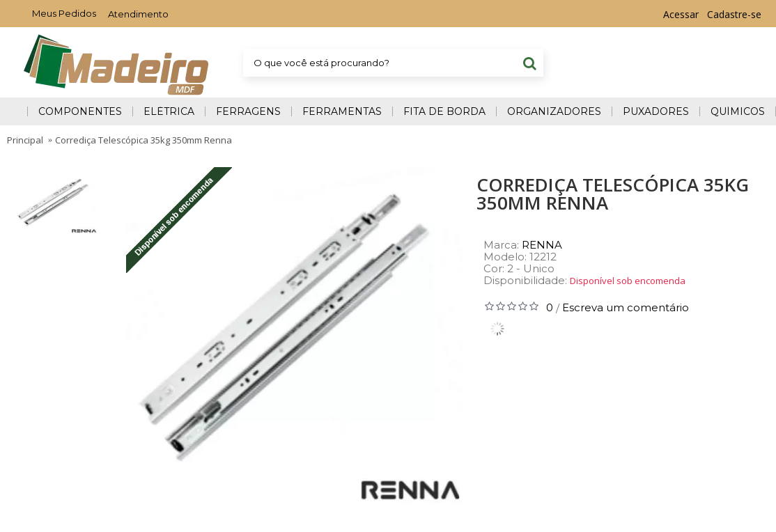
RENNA (542, 245)
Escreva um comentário (626, 307)
